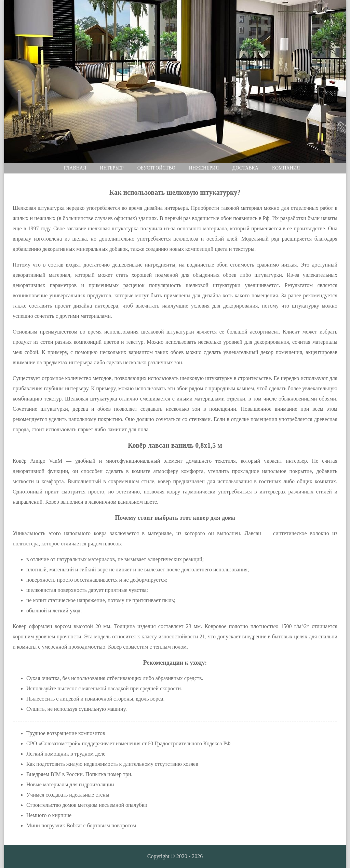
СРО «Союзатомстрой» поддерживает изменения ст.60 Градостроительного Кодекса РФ (129, 743)
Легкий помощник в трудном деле (66, 754)
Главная (75, 168)
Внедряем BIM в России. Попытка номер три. (79, 774)
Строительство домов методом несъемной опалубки (87, 805)
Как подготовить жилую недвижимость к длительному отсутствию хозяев (112, 764)
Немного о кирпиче (49, 815)
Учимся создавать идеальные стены (68, 795)
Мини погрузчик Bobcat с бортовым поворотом (81, 825)
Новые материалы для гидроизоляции (70, 784)
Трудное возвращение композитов (66, 733)
